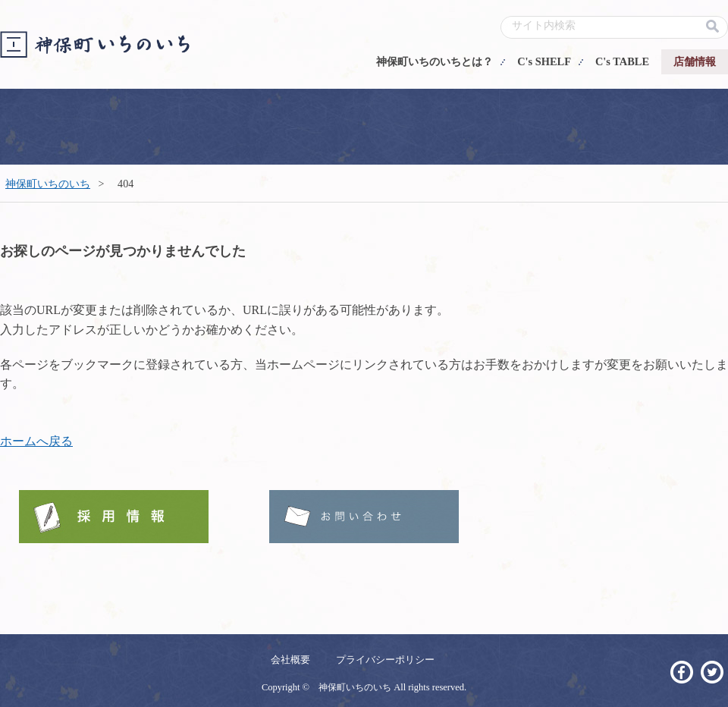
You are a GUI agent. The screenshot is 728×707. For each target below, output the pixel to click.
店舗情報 (695, 61)
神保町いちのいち (48, 184)
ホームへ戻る (36, 441)
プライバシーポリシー (385, 660)
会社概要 (290, 660)
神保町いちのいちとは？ (435, 61)
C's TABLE (622, 61)
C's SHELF (544, 61)
